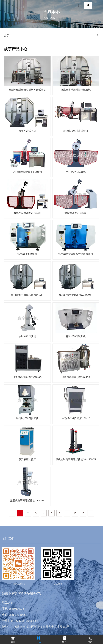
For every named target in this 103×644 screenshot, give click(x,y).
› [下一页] (91, 513)
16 (83, 513)
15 (75, 513)
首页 (46, 18)
